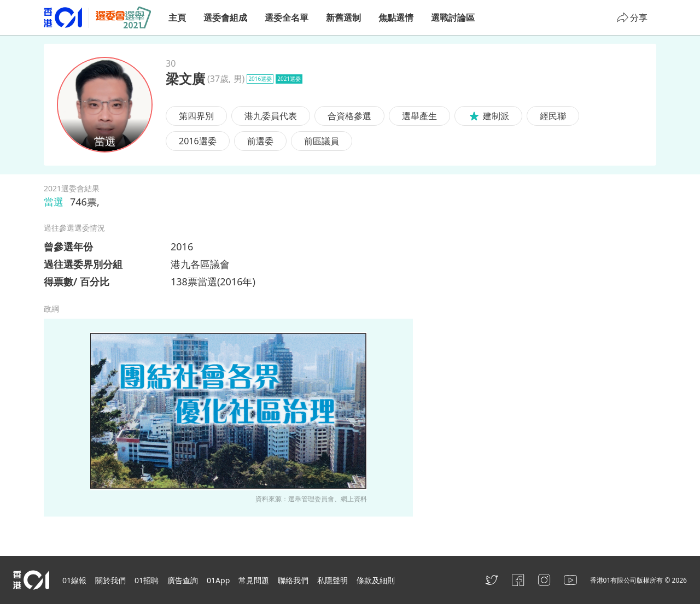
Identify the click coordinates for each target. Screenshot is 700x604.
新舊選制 (343, 17)
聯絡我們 (293, 580)
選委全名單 (287, 17)
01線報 (74, 580)
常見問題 (254, 580)
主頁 (177, 17)
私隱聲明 (332, 580)
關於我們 (110, 580)
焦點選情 (396, 17)
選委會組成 (225, 17)
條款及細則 (376, 580)
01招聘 (147, 580)
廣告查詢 (183, 580)
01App (218, 580)
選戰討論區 (453, 17)
